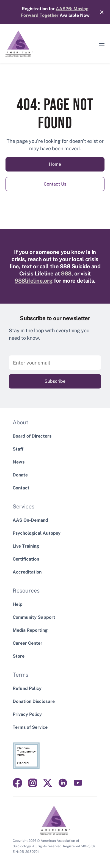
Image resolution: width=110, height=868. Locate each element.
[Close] (99, 12)
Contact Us (55, 184)
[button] (102, 44)
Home (55, 164)
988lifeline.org (34, 281)
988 (66, 274)
